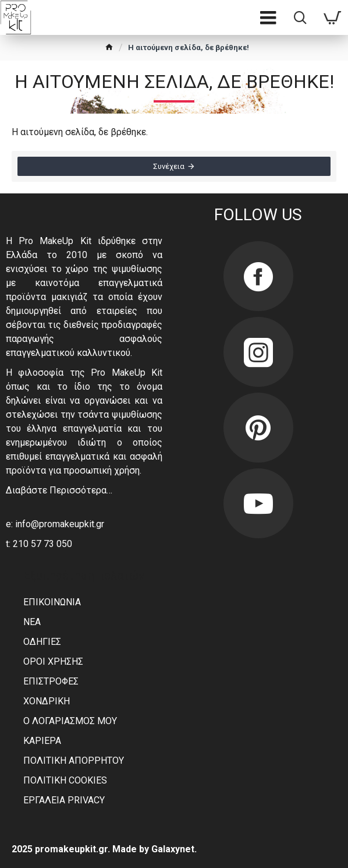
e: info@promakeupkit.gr (55, 524)
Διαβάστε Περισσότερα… (59, 490)
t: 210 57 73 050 (39, 544)
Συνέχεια (169, 166)
